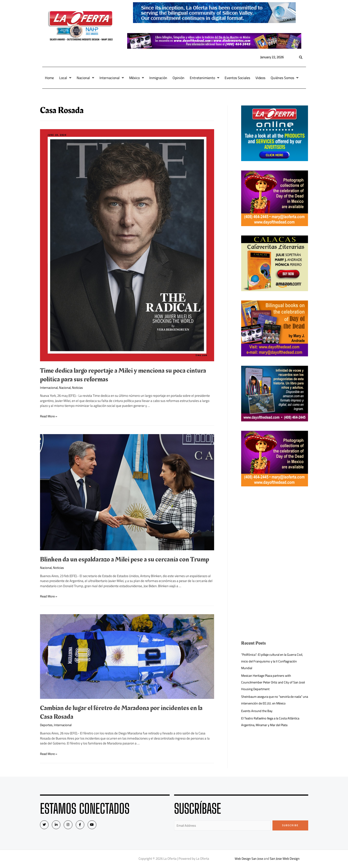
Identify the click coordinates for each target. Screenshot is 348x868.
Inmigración (158, 78)
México (137, 78)
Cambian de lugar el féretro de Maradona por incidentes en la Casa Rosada (121, 712)
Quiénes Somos (285, 78)
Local (65, 78)
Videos (260, 78)
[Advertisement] (274, 527)
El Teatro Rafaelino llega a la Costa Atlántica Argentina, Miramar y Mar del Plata (272, 722)
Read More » (49, 416)
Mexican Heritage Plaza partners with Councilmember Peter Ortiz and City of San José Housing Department (274, 682)
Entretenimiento (205, 78)
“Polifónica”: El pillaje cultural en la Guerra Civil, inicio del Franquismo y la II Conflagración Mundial (274, 661)
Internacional (112, 78)
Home (49, 78)
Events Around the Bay (257, 711)
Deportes (47, 725)
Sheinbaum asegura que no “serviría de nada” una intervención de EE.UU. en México (273, 700)
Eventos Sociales (237, 78)
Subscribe (290, 825)
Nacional (85, 78)
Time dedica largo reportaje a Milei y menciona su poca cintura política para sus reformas (123, 375)
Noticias (80, 388)
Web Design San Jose (249, 859)
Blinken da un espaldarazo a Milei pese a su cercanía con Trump (124, 559)
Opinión (178, 78)
